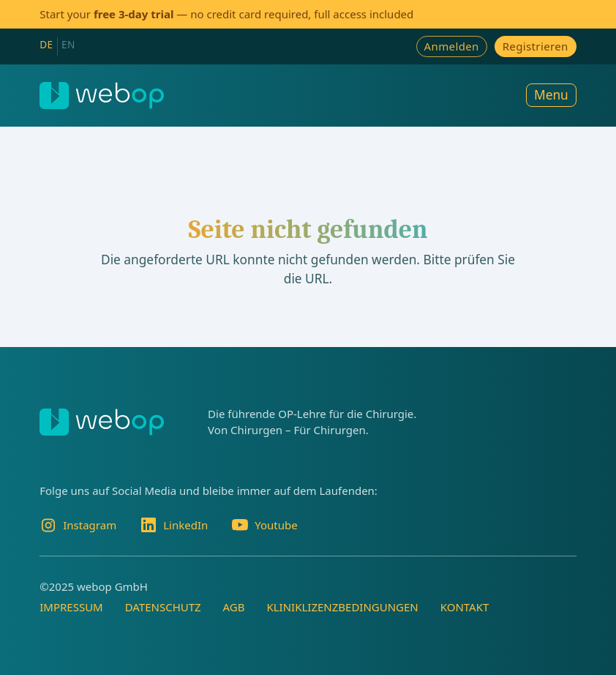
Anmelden (452, 46)
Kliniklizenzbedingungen (342, 607)
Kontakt (465, 607)
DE (46, 44)
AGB (234, 607)
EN (68, 44)
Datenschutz (163, 607)
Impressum (71, 607)
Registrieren (536, 46)
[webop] (102, 96)
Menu (551, 95)
